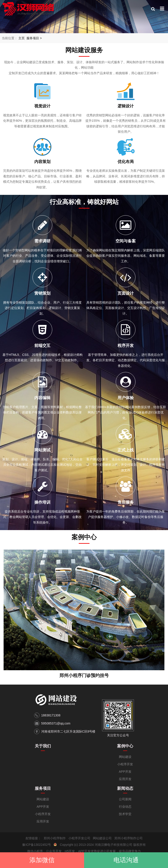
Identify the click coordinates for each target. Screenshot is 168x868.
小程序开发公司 (79, 838)
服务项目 (33, 38)
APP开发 (125, 772)
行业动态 (125, 807)
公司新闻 (125, 799)
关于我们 (43, 746)
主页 (22, 38)
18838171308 (51, 715)
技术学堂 (125, 814)
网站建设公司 (102, 838)
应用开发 (125, 779)
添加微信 (42, 860)
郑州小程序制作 (55, 838)
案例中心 (125, 746)
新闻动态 (125, 788)
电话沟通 (126, 860)
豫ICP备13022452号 (37, 845)
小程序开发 (125, 764)
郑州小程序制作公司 (129, 838)
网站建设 (125, 757)
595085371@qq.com (56, 723)
